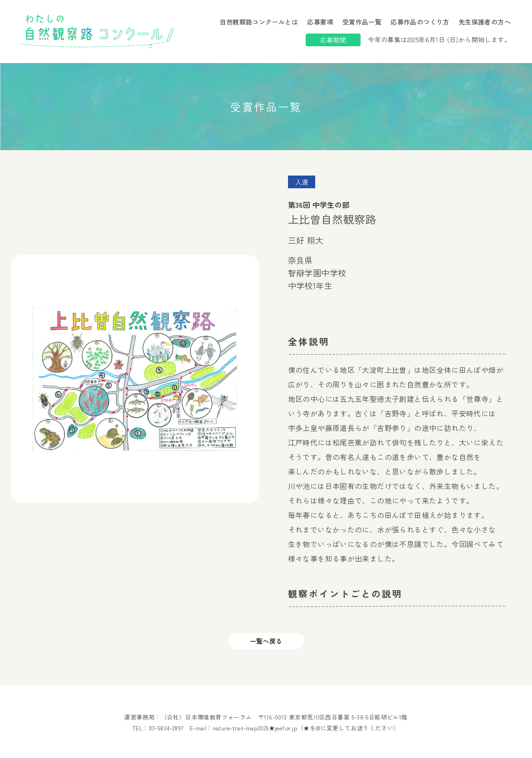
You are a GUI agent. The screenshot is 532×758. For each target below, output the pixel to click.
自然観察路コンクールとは (259, 22)
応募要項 (320, 22)
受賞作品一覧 (362, 22)
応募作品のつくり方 (420, 22)
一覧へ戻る (266, 641)
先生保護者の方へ (485, 22)
